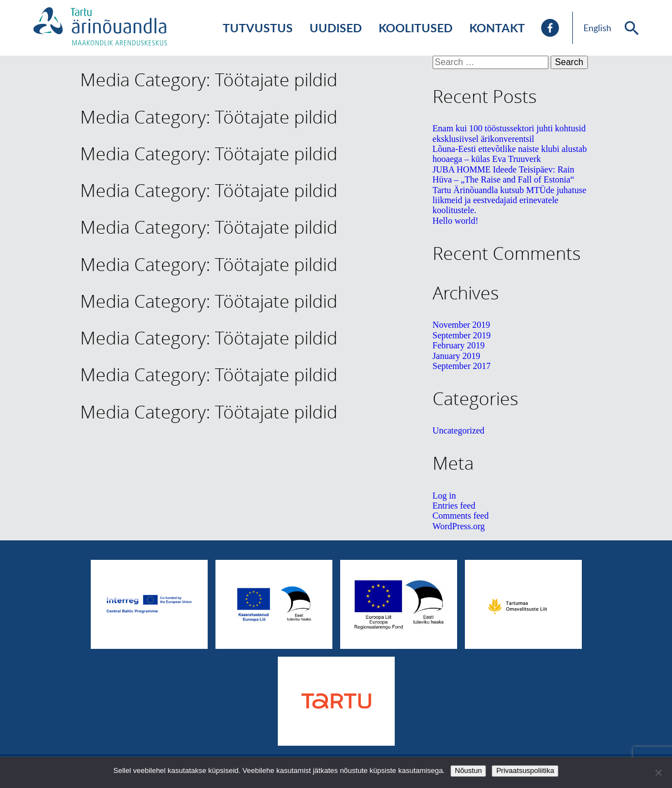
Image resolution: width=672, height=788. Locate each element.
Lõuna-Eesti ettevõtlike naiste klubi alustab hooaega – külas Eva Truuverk (510, 154)
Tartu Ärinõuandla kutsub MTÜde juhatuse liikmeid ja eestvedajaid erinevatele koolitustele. (509, 200)
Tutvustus (258, 28)
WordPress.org (459, 526)
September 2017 (462, 366)
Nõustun (468, 770)
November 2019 (462, 325)
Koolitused (416, 28)
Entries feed (454, 506)
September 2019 (462, 335)
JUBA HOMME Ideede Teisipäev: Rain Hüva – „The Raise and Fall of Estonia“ (504, 174)
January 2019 (457, 356)
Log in (444, 496)
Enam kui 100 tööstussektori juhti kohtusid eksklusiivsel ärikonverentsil (509, 133)
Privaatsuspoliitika (525, 770)
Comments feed (461, 516)
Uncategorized (458, 430)
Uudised (336, 28)
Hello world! (455, 221)
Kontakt (497, 28)
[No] (658, 772)
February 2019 (459, 345)
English (597, 28)
